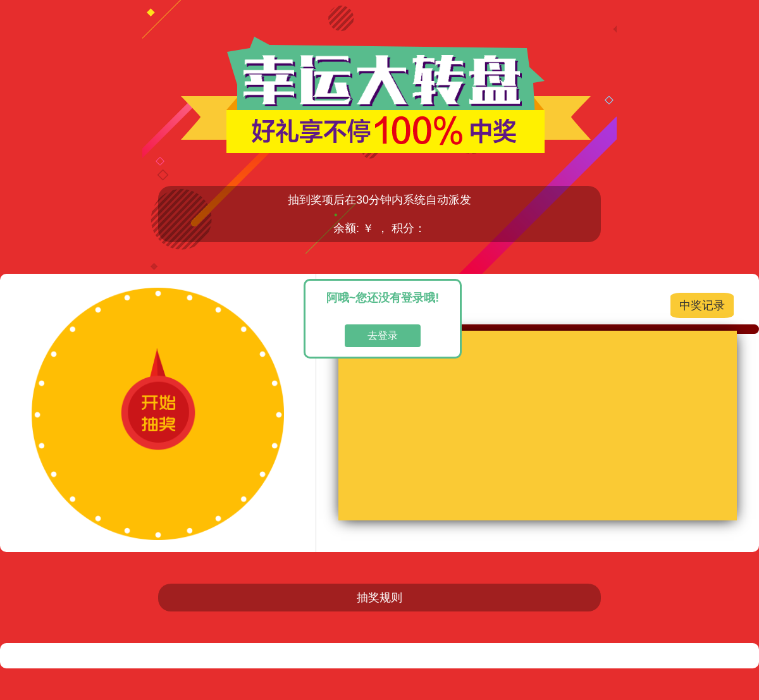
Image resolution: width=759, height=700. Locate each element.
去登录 (383, 335)
